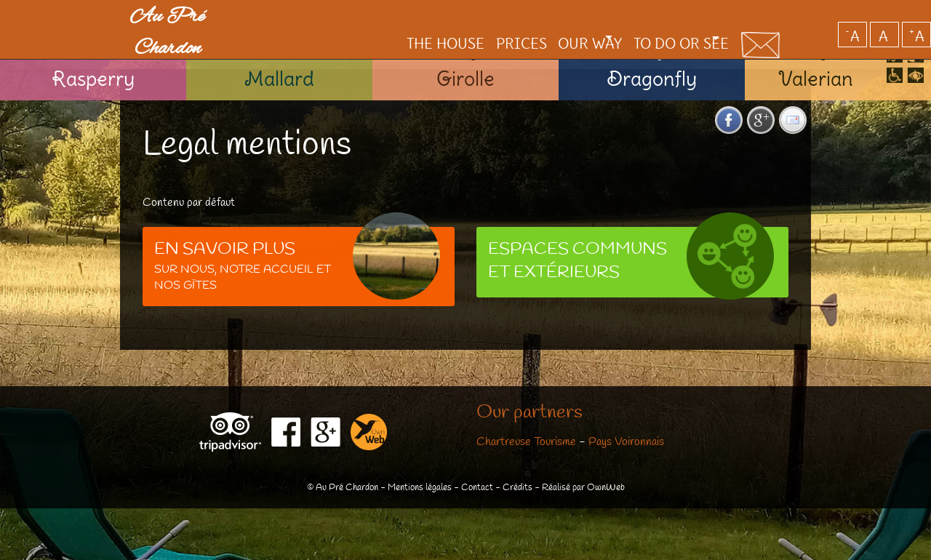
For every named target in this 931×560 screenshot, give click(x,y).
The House (394, 18)
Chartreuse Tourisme (526, 442)
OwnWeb (606, 488)
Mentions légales (420, 488)
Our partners (530, 413)
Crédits (518, 488)
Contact (477, 488)
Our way (545, 18)
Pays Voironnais (626, 442)
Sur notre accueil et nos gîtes (297, 263)
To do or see (657, 18)
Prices (473, 18)
